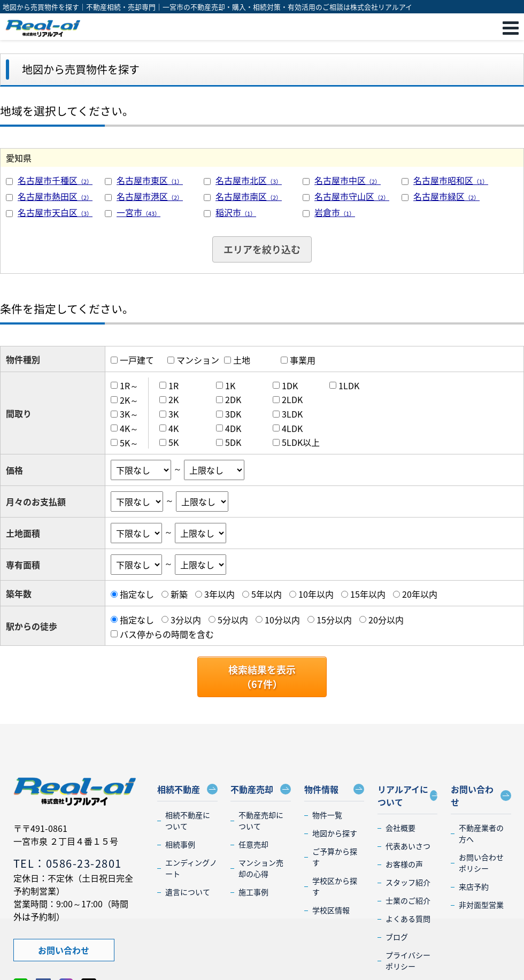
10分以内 (282, 620)
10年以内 (316, 594)
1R (174, 385)
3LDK (292, 414)
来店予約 (474, 886)
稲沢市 (236, 212)
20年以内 (420, 594)
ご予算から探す (335, 857)
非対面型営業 (481, 905)
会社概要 (400, 828)
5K (174, 442)
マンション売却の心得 (261, 868)
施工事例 (253, 892)
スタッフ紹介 (408, 882)
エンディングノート (191, 868)
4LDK (292, 428)
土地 (242, 360)
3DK (233, 414)
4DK (233, 428)
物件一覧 (327, 815)
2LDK (292, 399)
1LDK (349, 385)
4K (174, 428)
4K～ (129, 428)
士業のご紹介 (408, 900)
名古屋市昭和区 (451, 180)
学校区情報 (331, 910)
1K (230, 385)
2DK (233, 399)
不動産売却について (261, 820)
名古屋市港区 (150, 196)
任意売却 (253, 844)
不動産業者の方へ (481, 833)
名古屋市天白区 (55, 212)
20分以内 (386, 620)
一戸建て (137, 360)
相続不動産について (188, 820)
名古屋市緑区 (446, 196)
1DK (290, 385)
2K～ (129, 399)
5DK (233, 442)
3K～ (129, 414)
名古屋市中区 (348, 180)
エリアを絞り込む (262, 249)
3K (174, 414)
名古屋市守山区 (352, 196)
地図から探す (335, 833)
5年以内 (267, 594)
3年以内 (219, 594)
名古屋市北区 (249, 180)
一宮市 (138, 212)
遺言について (188, 892)
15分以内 (334, 620)
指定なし (137, 594)
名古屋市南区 (249, 196)
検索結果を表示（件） (262, 677)
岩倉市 (335, 212)
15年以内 (368, 594)
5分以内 (233, 620)
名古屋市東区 (150, 180)
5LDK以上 (301, 442)
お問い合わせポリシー (481, 863)
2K (174, 399)
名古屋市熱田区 (55, 196)
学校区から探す (335, 886)
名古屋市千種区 (55, 180)
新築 (179, 594)
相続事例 (180, 844)
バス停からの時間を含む (167, 634)
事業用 (303, 360)
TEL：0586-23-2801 (68, 863)
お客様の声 (404, 864)
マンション (198, 360)
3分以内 (186, 620)
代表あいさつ (408, 846)
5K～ (129, 442)
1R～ (129, 385)
